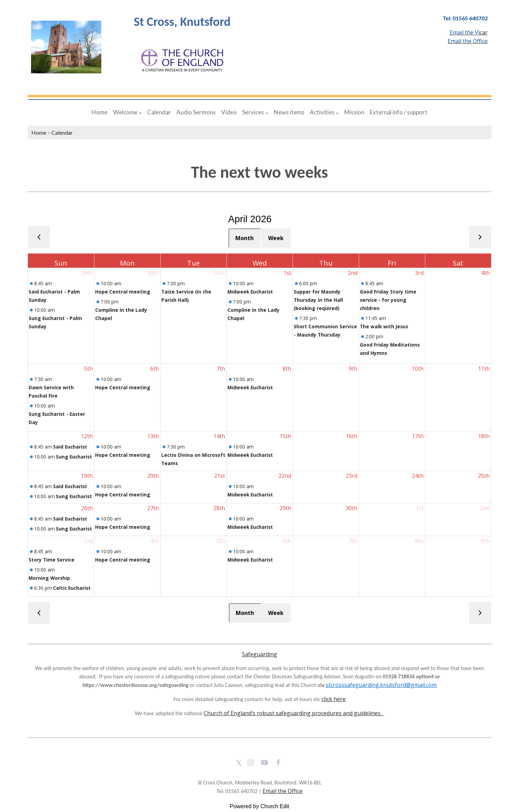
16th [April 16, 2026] (352, 436)
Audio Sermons (196, 112)
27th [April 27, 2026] (153, 508)
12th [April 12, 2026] (87, 436)
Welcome (125, 112)
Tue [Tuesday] (194, 263)
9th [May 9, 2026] (485, 541)
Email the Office (283, 791)
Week (276, 238)
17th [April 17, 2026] (418, 436)
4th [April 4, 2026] (485, 273)
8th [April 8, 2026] (287, 369)
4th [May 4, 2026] (155, 541)
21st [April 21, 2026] (220, 476)
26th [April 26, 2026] (87, 508)
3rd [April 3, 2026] (419, 273)
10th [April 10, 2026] (418, 369)
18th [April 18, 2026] (484, 436)
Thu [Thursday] (326, 263)
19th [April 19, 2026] (87, 476)
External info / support (399, 112)
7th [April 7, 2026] (221, 369)
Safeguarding (259, 654)
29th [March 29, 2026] (87, 273)
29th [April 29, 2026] (285, 508)
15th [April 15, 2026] (285, 436)
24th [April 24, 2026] (418, 476)
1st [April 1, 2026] (287, 273)
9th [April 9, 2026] (353, 369)
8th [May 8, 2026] (419, 541)
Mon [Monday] (127, 263)
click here (334, 699)
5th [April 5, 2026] (88, 369)
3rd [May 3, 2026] (88, 541)
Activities (322, 112)
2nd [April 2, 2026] (353, 273)
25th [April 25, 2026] (484, 476)
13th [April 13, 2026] (153, 436)
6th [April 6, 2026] (155, 369)
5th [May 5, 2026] (221, 541)
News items (289, 112)
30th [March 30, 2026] (153, 273)
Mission (354, 112)
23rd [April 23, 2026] (352, 476)
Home (100, 112)
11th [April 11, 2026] (484, 369)
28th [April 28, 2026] (219, 508)
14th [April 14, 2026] (219, 436)
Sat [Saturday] (458, 263)
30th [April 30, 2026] (352, 508)
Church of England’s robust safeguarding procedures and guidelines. (294, 713)
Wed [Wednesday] (260, 263)
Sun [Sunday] (61, 263)
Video (229, 112)
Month (245, 238)
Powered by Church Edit (260, 806)
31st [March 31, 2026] (220, 273)
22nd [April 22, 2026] (285, 476)
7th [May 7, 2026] (353, 541)
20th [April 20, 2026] (153, 476)
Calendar (159, 112)
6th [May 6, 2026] (287, 541)
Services (253, 112)
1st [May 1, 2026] (420, 508)
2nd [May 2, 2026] (485, 508)
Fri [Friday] (392, 263)
